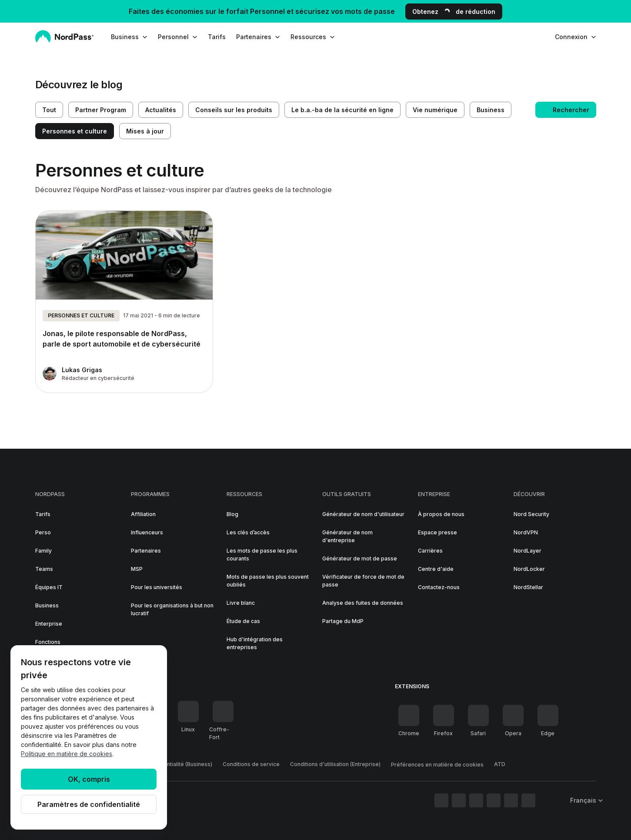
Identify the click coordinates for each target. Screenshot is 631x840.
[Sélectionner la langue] (584, 800)
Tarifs (217, 37)
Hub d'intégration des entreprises (255, 643)
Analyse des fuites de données (363, 603)
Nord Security (531, 514)
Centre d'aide (436, 569)
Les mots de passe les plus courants (262, 555)
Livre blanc (241, 603)
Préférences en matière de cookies (437, 765)
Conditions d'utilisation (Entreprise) (335, 764)
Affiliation (143, 514)
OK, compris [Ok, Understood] (89, 779)
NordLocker (529, 569)
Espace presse (437, 532)
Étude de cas (243, 621)
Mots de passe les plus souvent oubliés (268, 581)
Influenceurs (147, 532)
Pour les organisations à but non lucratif (172, 609)
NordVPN (526, 532)
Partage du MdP (343, 621)
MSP (137, 569)
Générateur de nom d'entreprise (347, 536)
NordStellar (528, 587)
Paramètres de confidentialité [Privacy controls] (89, 804)
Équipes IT (49, 587)
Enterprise (49, 624)
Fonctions (48, 642)
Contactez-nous (439, 587)
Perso (43, 532)
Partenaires (146, 551)
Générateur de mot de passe (360, 558)
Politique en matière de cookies (67, 754)
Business (47, 605)
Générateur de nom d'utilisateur (363, 514)
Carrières (430, 551)
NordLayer (528, 551)
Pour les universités (157, 587)
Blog (232, 514)
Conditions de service (251, 764)
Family (43, 551)
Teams (44, 569)
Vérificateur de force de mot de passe (363, 581)
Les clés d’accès (248, 532)
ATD (500, 764)
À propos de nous (441, 514)
